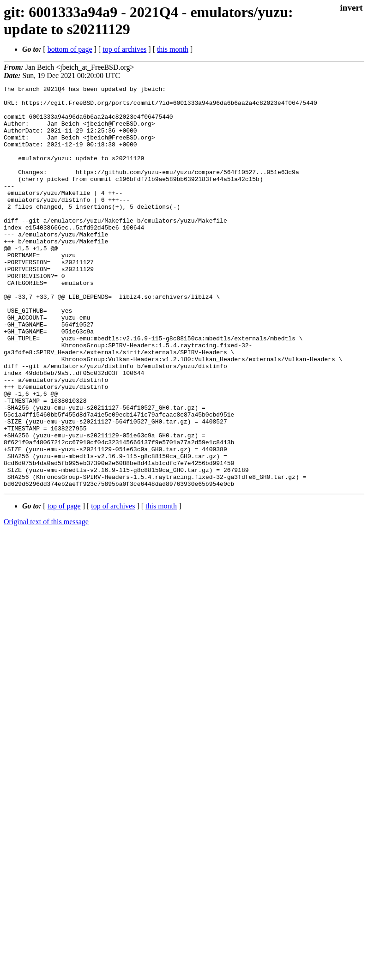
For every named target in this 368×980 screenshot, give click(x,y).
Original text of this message (46, 602)
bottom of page (70, 49)
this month (173, 49)
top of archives (124, 49)
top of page (64, 586)
